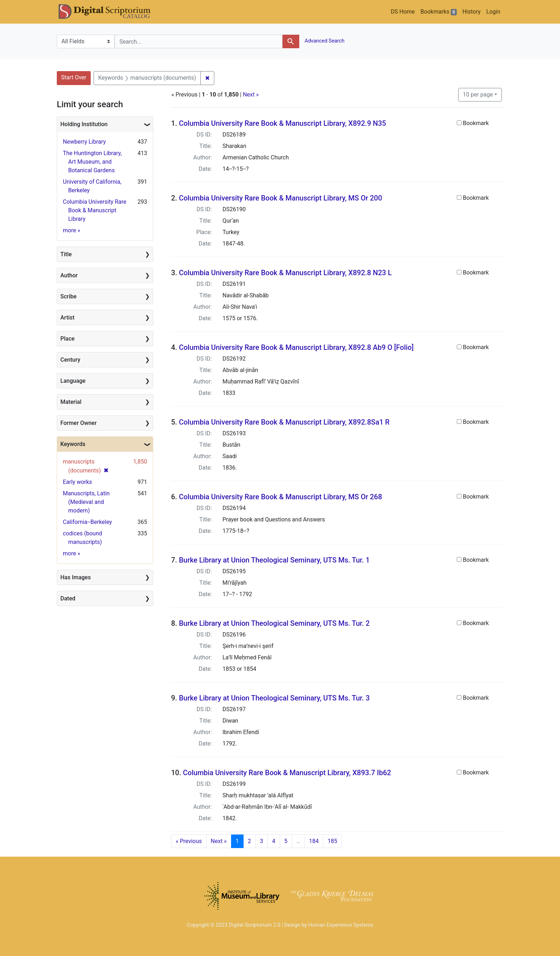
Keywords (73, 444)
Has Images (76, 577)
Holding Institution (84, 124)
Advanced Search (324, 41)
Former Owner (79, 423)
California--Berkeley (87, 522)
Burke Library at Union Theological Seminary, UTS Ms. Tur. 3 (274, 698)
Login (493, 12)
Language (73, 381)
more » (71, 230)
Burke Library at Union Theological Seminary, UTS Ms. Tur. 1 (274, 560)
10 (478, 94)
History (472, 12)
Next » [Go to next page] (219, 841)
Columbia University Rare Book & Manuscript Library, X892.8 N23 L (285, 273)
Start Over (74, 77)
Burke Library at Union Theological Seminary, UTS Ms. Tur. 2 (274, 623)
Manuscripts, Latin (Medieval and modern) (86, 502)
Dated (68, 598)
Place (67, 339)
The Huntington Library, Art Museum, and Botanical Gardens (92, 162)
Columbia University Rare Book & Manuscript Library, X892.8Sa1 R (284, 422)
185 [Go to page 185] (332, 841)
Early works (77, 482)
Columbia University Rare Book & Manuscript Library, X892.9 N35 (282, 123)
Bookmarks (438, 12)
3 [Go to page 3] (262, 841)
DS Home (403, 12)
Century (70, 360)
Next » (251, 95)
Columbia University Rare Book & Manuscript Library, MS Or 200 (281, 198)
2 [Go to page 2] (249, 841)
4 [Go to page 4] (274, 841)
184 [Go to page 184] (314, 841)
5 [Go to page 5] (286, 841)
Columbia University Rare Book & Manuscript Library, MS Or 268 (281, 497)
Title (66, 254)
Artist (67, 318)
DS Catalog (110, 12)
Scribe (68, 296)
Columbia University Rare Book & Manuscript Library (95, 210)
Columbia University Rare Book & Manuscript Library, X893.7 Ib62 (287, 773)
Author (69, 275)
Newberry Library (84, 142)
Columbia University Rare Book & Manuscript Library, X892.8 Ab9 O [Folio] (296, 347)
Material (71, 402)
